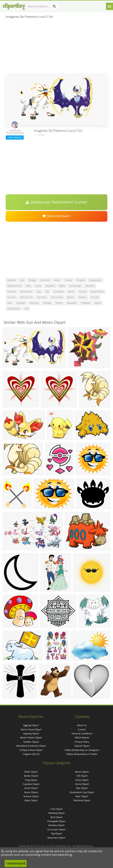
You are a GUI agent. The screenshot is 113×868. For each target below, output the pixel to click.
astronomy (57, 297)
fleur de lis (26, 297)
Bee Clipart (82, 788)
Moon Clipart (82, 772)
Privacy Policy (82, 742)
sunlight (21, 303)
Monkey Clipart (56, 825)
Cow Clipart (56, 809)
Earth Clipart (31, 788)
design (32, 280)
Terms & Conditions (82, 733)
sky (47, 291)
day (39, 291)
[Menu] (109, 6)
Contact (82, 729)
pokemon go (14, 286)
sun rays (42, 297)
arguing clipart (31, 733)
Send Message (15, 137)
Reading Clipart (56, 813)
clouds (83, 291)
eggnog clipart (31, 725)
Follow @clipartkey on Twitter (82, 754)
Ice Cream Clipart (57, 829)
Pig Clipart (56, 833)
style (28, 286)
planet (59, 303)
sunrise (12, 297)
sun (22, 280)
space (98, 303)
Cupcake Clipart (31, 784)
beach (71, 297)
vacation (50, 286)
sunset (68, 280)
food (38, 286)
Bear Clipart (82, 796)
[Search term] (43, 6)
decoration (26, 291)
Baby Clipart (31, 800)
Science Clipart (31, 796)
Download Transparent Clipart (57, 202)
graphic (81, 280)
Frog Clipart (31, 780)
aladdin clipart (31, 742)
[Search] (54, 6)
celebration (14, 309)
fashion (12, 291)
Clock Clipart (82, 780)
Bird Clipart (56, 817)
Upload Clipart (82, 746)
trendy (95, 297)
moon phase (97, 291)
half (10, 303)
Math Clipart (31, 772)
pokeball (86, 303)
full (26, 309)
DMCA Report (82, 738)
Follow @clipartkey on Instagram (82, 750)
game (71, 291)
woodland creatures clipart (31, 746)
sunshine (59, 291)
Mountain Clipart (57, 838)
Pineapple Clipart (56, 821)
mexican (34, 303)
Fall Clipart (82, 776)
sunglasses (96, 280)
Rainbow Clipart (82, 800)
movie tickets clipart (31, 738)
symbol (12, 280)
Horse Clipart (82, 784)
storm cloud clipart (31, 729)
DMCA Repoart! (57, 216)
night (62, 286)
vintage (47, 303)
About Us (82, 725)
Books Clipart (31, 776)
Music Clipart (31, 792)
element (90, 286)
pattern (83, 297)
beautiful (72, 303)
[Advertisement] (56, 47)
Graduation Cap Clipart (82, 792)
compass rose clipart (31, 750)
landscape (75, 286)
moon (57, 280)
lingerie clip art (31, 754)
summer (45, 280)
